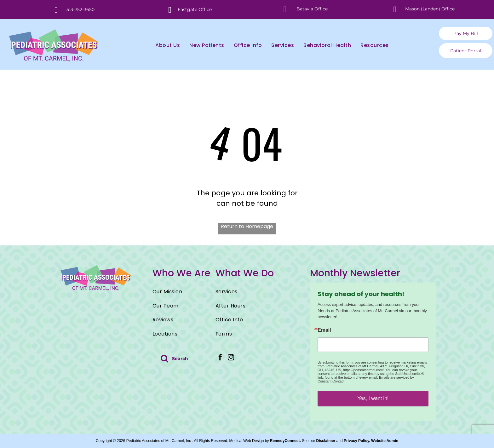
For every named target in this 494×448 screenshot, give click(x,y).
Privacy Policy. (357, 441)
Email (324, 330)
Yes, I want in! (373, 398)
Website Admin (385, 441)
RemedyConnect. (285, 441)
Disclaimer (326, 441)
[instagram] (231, 358)
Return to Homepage (247, 226)
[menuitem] (163, 45)
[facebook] (220, 358)
